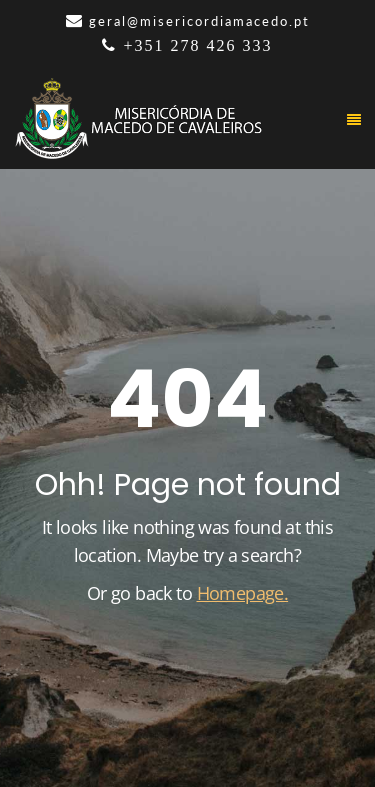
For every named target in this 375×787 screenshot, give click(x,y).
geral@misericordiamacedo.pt (199, 21)
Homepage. (243, 593)
